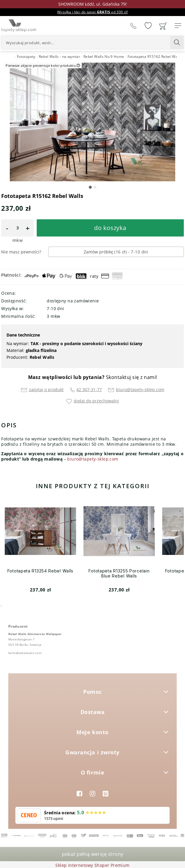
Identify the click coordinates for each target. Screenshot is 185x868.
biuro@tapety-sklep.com (93, 459)
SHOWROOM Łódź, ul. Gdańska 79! (92, 4)
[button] (90, 187)
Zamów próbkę (116, 252)
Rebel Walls (42, 357)
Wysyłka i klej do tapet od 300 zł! (92, 12)
